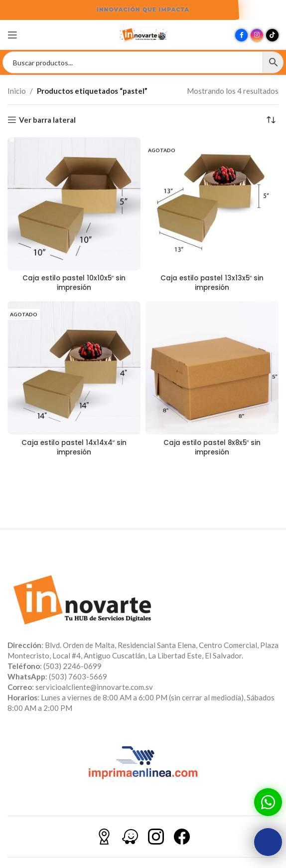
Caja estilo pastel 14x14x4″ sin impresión (74, 447)
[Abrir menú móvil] (12, 35)
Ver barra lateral (47, 120)
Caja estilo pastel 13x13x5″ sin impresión (212, 283)
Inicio (17, 91)
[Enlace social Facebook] (241, 35)
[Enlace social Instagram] (257, 35)
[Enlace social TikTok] (272, 35)
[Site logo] (143, 34)
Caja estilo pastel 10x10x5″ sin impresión (74, 283)
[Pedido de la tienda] (271, 120)
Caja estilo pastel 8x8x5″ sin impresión (212, 447)
